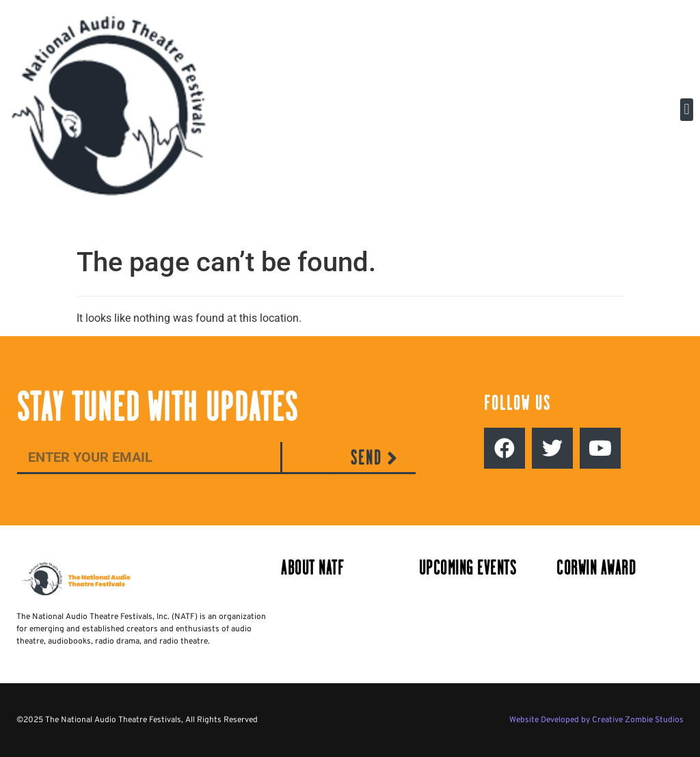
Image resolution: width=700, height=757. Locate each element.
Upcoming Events (468, 568)
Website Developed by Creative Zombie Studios (596, 720)
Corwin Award (596, 568)
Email (31, 431)
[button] (687, 110)
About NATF (312, 568)
